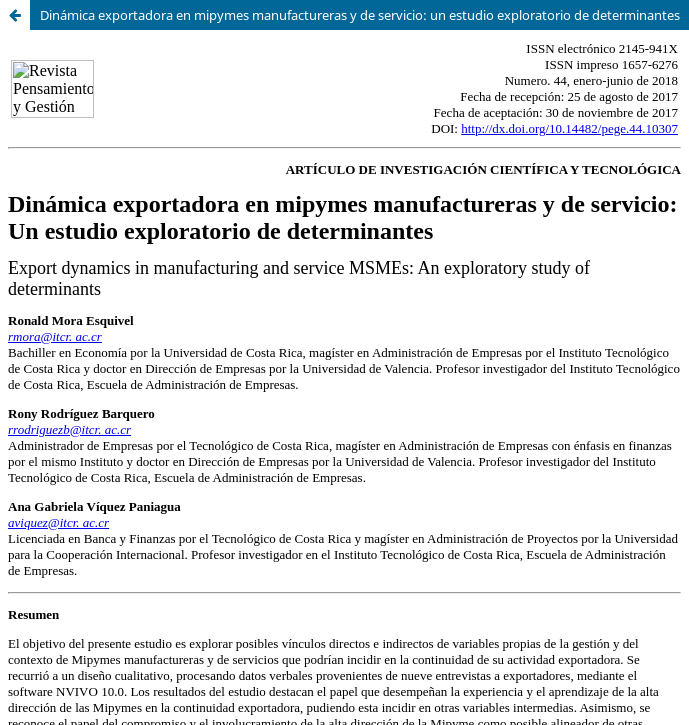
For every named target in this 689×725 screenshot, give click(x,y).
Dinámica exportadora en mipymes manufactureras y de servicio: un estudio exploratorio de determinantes (360, 15)
